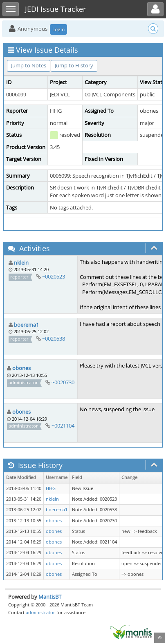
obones (21, 368)
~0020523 (54, 276)
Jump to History (74, 65)
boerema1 (26, 325)
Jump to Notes (29, 65)
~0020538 (54, 339)
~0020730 (63, 382)
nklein (21, 263)
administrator (40, 612)
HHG (51, 488)
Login (58, 29)
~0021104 (63, 426)
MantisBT (50, 597)
